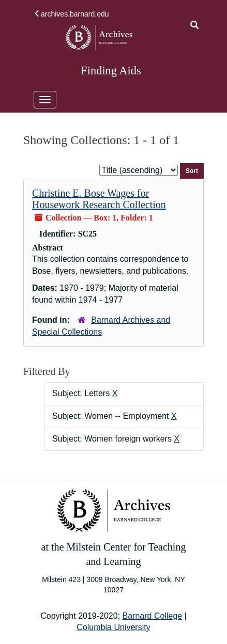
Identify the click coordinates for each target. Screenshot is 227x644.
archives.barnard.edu (71, 14)
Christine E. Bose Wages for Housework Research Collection (99, 199)
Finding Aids (111, 70)
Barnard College (153, 616)
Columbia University (113, 627)
